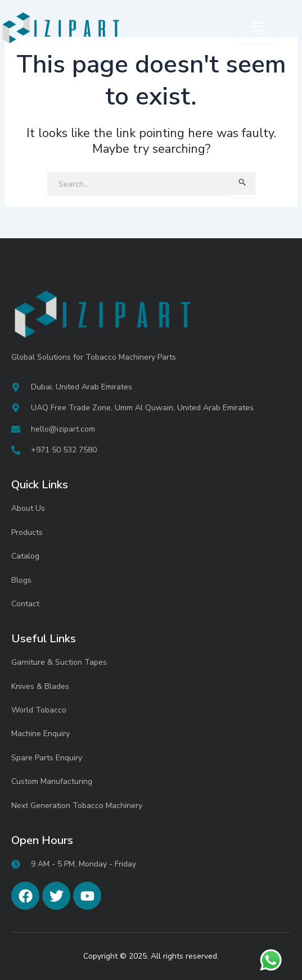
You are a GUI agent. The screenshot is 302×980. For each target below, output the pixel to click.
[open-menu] (258, 28)
